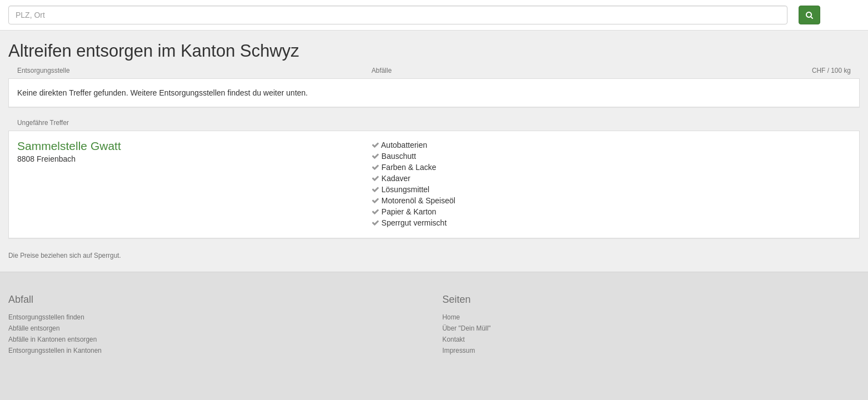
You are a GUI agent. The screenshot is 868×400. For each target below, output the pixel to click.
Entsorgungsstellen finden (46, 317)
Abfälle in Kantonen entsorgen (52, 339)
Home (451, 317)
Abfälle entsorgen (34, 328)
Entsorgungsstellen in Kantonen (55, 351)
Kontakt (454, 339)
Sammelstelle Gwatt (69, 146)
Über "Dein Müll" (467, 328)
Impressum (459, 351)
